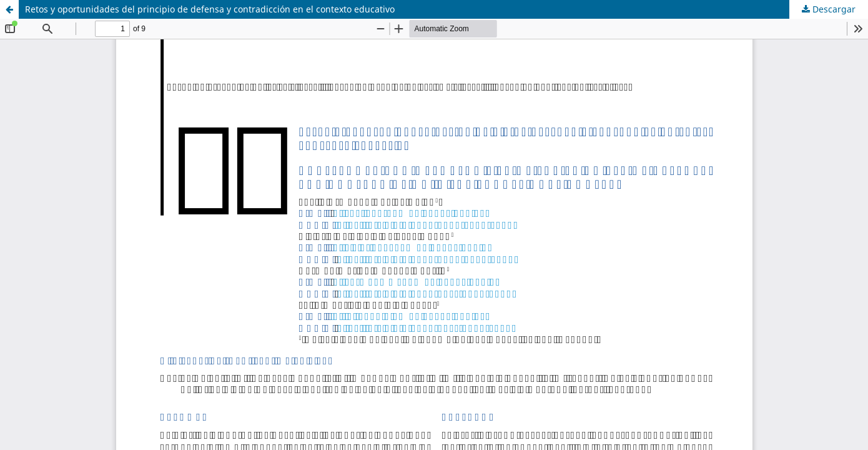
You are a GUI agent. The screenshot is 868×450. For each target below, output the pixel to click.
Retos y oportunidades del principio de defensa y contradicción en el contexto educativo (210, 9)
